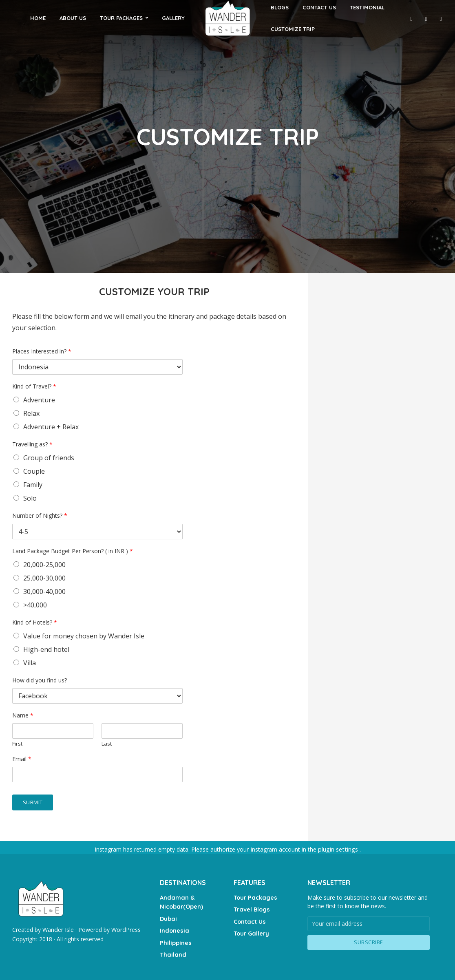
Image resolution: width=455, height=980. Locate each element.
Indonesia (174, 928)
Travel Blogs (251, 908)
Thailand (172, 951)
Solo (30, 498)
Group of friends (49, 458)
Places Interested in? (42, 351)
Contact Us (249, 920)
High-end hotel (46, 649)
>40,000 (35, 605)
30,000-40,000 (44, 592)
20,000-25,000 (44, 565)
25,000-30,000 (44, 578)
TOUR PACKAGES (121, 18)
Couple (34, 471)
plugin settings (339, 849)
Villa (30, 663)
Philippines (175, 940)
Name (23, 715)
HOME (38, 18)
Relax (31, 413)
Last (107, 744)
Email (22, 759)
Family (33, 485)
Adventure (39, 400)
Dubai (168, 917)
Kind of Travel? (34, 386)
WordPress (125, 929)
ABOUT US (73, 18)
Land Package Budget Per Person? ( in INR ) (73, 551)
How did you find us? (40, 680)
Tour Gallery (251, 931)
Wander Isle (58, 929)
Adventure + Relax (51, 427)
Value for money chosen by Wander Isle (84, 636)
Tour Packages (254, 897)
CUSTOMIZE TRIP (293, 29)
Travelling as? (32, 444)
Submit (33, 802)
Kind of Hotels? (35, 622)
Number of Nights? (40, 516)
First (17, 744)
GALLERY (173, 18)
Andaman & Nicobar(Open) (181, 901)
